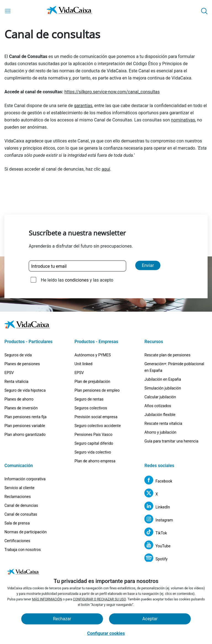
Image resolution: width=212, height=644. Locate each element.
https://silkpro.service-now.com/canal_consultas (112, 92)
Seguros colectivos (91, 408)
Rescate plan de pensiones (167, 355)
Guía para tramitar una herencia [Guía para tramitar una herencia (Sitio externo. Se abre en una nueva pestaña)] (171, 441)
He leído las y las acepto (77, 280)
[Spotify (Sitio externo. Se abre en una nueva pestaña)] (156, 559)
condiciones (77, 280)
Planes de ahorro (19, 399)
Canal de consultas (21, 514)
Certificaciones (17, 541)
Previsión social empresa (96, 417)
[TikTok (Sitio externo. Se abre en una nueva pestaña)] (156, 533)
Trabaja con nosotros (23, 550)
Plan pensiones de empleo (97, 390)
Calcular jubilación (160, 397)
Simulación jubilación (163, 388)
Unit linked (84, 364)
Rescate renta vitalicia (163, 423)
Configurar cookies (106, 633)
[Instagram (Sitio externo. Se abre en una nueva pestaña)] (159, 520)
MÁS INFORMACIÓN (47, 599)
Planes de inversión (21, 408)
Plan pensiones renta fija (26, 417)
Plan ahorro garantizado (25, 434)
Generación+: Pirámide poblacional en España (174, 367)
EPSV (9, 373)
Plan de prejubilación (92, 381)
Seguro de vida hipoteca (25, 390)
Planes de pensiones (22, 364)
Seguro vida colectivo (93, 452)
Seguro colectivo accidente (98, 426)
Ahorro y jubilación (160, 432)
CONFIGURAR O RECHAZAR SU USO (99, 599)
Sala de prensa (17, 523)
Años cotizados (158, 406)
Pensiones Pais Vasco (94, 434)
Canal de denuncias (21, 505)
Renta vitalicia (16, 381)
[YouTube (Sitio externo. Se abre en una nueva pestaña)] (157, 546)
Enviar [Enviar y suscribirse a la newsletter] (148, 265)
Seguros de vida (18, 355)
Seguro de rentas (89, 399)
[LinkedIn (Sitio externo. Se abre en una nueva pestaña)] (157, 507)
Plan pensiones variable (25, 426)
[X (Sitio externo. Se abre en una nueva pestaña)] (151, 494)
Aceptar (150, 619)
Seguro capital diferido (94, 443)
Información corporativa (25, 479)
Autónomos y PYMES (93, 355)
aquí (106, 169)
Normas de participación (26, 532)
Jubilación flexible (160, 415)
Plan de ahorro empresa (95, 461)
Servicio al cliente (19, 488)
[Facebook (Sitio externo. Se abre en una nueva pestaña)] (158, 481)
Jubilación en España (163, 379)
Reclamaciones (18, 497)
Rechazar (62, 619)
